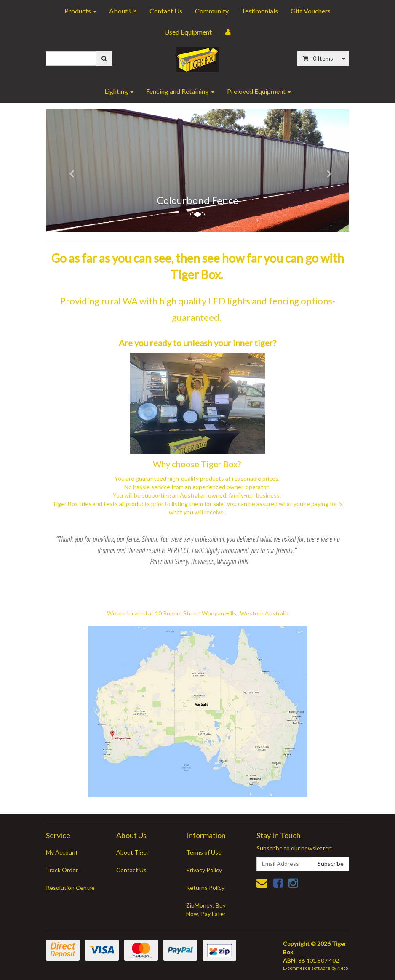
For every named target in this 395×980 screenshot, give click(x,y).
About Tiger (132, 852)
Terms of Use (204, 852)
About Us (123, 11)
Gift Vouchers (311, 11)
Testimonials (260, 11)
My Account (62, 852)
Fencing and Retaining (180, 91)
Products (80, 11)
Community (212, 11)
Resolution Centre (70, 888)
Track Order (62, 870)
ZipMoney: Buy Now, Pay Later (206, 909)
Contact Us (166, 11)
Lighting (119, 91)
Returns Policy (205, 888)
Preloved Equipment (259, 91)
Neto (343, 968)
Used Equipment (188, 32)
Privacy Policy (204, 870)
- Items (318, 58)
